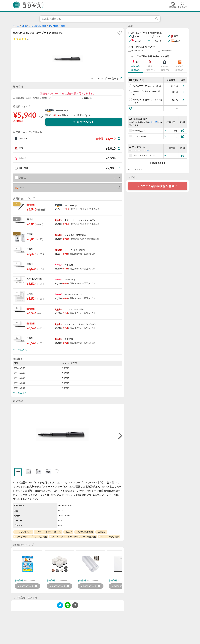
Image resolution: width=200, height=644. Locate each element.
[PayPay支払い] (183, 131)
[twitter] (60, 606)
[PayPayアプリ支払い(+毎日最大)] (183, 86)
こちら (153, 122)
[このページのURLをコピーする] (75, 605)
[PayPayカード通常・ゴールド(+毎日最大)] (183, 100)
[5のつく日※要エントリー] (183, 156)
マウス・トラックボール (49, 532)
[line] (68, 606)
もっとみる (20, 350)
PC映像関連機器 (57, 26)
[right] (120, 436)
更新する (87, 98)
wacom (102, 532)
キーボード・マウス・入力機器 (32, 536)
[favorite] (120, 33)
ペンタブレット (24, 532)
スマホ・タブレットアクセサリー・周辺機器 (74, 536)
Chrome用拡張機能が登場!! (158, 186)
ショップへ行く (84, 122)
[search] (157, 19)
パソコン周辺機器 (38, 26)
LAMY (69, 532)
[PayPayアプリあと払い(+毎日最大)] (183, 92)
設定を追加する (158, 163)
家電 (24, 26)
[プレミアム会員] (183, 136)
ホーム (16, 26)
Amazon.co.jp (62, 111)
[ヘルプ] (165, 131)
